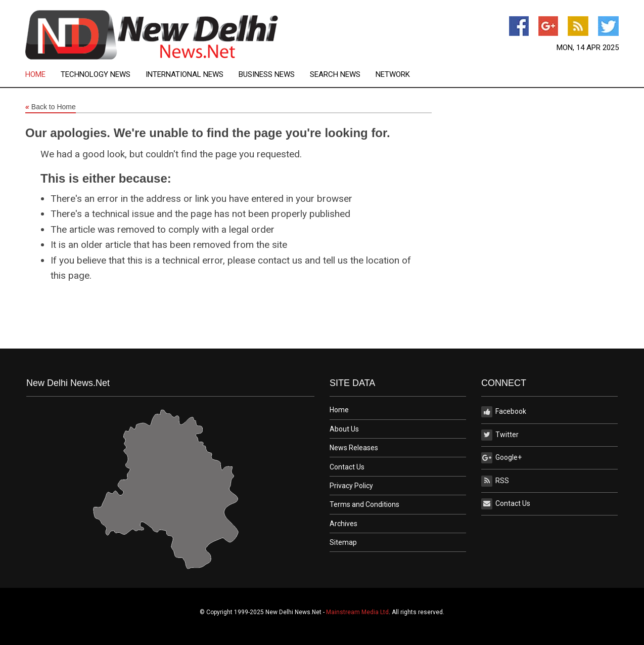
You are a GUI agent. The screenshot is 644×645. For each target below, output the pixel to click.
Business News (267, 75)
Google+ (501, 458)
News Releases (354, 448)
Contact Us (347, 467)
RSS (495, 481)
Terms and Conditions (364, 504)
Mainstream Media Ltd (357, 612)
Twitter (500, 435)
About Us (344, 429)
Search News (335, 75)
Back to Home (51, 107)
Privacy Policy (351, 486)
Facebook (504, 412)
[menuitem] (43, 75)
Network (393, 75)
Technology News (96, 75)
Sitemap (343, 542)
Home (35, 75)
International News (185, 75)
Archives (343, 524)
